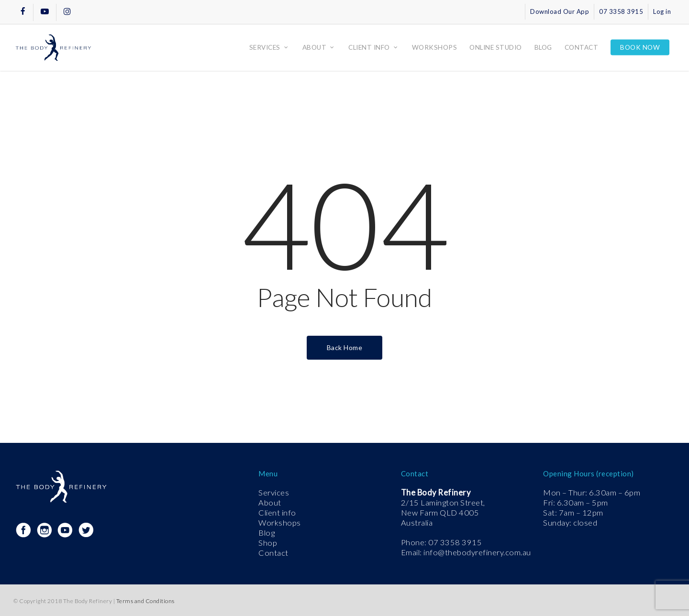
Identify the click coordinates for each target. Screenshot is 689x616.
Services (274, 493)
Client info (277, 513)
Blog (267, 533)
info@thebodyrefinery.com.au (477, 552)
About (270, 503)
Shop (268, 543)
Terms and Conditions (145, 601)
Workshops (280, 523)
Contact (273, 553)
